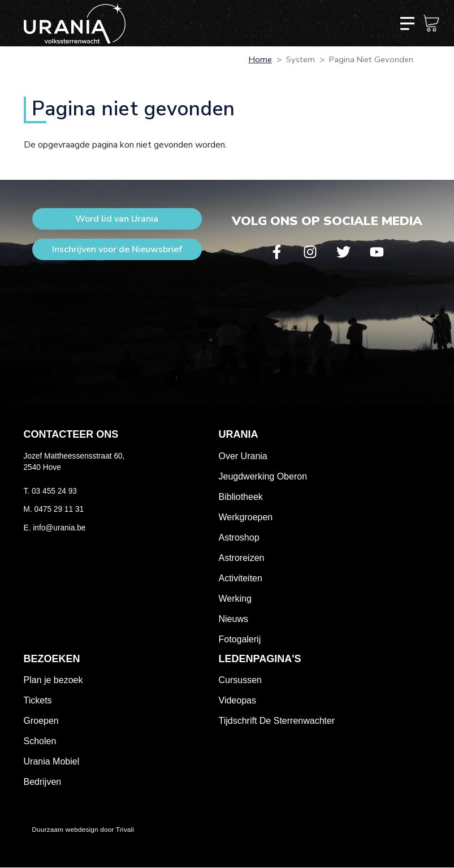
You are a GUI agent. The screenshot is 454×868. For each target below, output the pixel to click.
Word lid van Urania (117, 219)
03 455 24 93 (54, 491)
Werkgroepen (246, 517)
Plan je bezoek (53, 680)
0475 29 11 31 (59, 509)
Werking (235, 599)
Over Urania (243, 456)
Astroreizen (242, 558)
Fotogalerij (240, 639)
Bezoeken (52, 659)
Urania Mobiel (52, 761)
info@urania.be (59, 528)
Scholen (40, 741)
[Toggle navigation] (407, 23)
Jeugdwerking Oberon (263, 476)
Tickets (38, 700)
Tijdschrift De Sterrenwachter (277, 721)
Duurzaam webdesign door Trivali (83, 829)
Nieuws (234, 619)
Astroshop (239, 537)
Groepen (41, 721)
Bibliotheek (241, 497)
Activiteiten (241, 578)
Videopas (237, 700)
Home (260, 59)
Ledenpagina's (260, 659)
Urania (239, 434)
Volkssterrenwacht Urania (75, 23)
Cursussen (240, 680)
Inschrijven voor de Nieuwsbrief (117, 249)
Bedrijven (43, 782)
